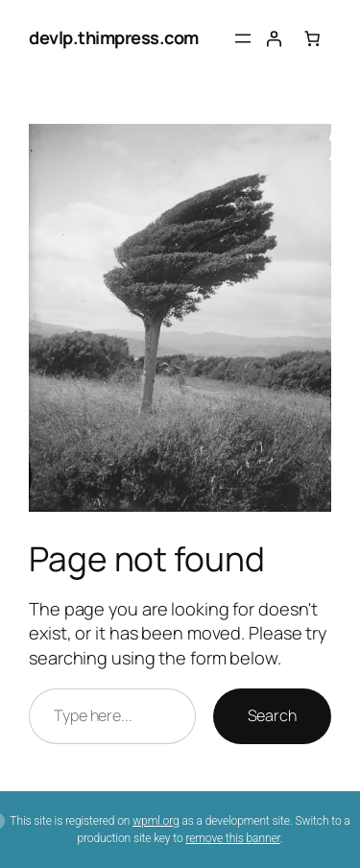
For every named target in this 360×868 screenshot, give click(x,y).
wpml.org (156, 821)
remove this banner (232, 838)
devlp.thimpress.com (114, 37)
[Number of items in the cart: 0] (312, 38)
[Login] (274, 38)
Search (272, 715)
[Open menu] (243, 38)
